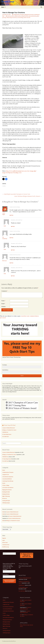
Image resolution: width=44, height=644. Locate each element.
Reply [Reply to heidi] (14, 226)
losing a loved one (13, 18)
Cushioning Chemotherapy (8, 481)
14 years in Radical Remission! (9, 428)
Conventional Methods (7, 479)
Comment (4, 291)
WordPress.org (6, 547)
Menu (3, 7)
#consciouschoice (11, 16)
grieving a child (5, 18)
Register (4, 538)
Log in (4, 540)
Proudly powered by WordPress (9, 641)
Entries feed (5, 542)
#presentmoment (33, 16)
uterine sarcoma (27, 18)
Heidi (3, 512)
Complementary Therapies (19, 15)
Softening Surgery (6, 503)
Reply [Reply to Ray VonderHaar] (12, 238)
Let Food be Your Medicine (8, 488)
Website (4, 307)
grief (38, 16)
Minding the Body (6, 494)
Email (3, 304)
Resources (5, 498)
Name (3, 301)
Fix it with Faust (6, 437)
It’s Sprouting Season (7, 434)
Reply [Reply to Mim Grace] (12, 263)
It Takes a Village (6, 485)
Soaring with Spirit (6, 501)
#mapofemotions (25, 16)
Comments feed (6, 545)
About (4, 470)
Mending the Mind (6, 492)
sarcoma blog (20, 18)
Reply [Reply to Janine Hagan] (12, 215)
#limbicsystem (18, 16)
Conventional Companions (8, 477)
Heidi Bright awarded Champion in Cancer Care (16, 194)
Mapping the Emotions (29, 15)
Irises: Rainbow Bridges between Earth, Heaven (28, 196)
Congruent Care (6, 475)
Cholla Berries (5, 432)
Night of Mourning (6, 496)
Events (4, 483)
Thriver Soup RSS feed (10, 425)
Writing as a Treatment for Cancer (9, 430)
